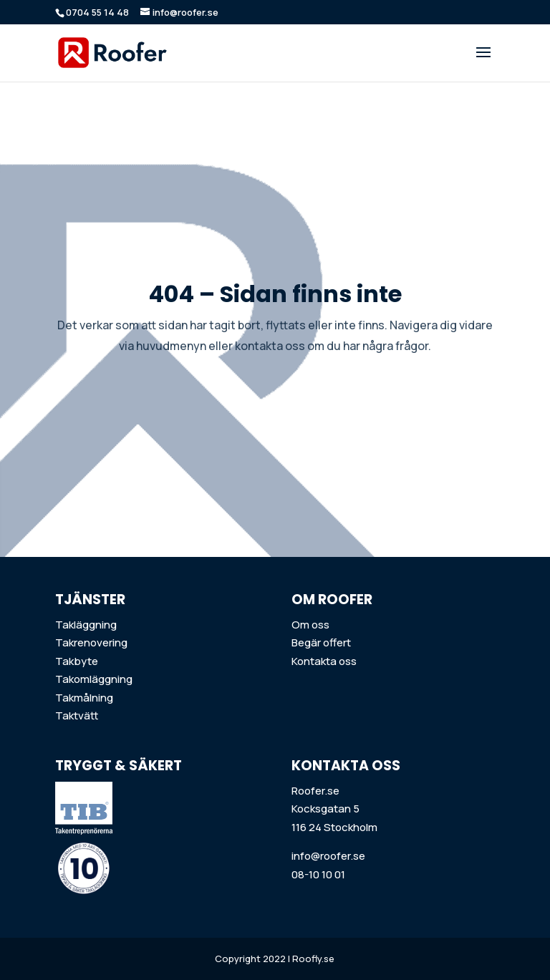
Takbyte (77, 661)
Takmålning (84, 698)
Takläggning (86, 625)
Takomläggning (94, 679)
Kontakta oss (324, 661)
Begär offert (321, 642)
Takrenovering (91, 642)
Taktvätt (77, 715)
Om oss (310, 625)
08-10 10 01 (318, 874)
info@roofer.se (328, 856)
